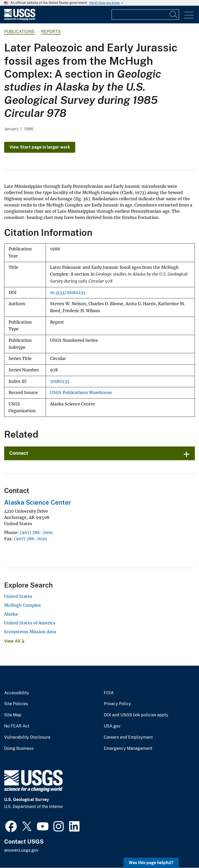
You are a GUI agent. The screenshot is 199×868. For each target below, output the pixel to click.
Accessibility (17, 693)
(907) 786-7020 (30, 539)
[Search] (174, 15)
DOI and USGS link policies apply (136, 715)
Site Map (13, 715)
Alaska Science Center (38, 502)
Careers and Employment (128, 737)
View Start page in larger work (40, 147)
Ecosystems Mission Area (30, 632)
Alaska (11, 614)
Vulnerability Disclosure (27, 737)
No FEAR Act (17, 726)
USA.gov (112, 726)
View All (14, 641)
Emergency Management (128, 749)
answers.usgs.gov (21, 850)
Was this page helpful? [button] (151, 863)
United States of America (30, 623)
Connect (19, 453)
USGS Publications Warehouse (81, 393)
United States (18, 596)
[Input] (145, 15)
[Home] (20, 19)
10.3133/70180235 (68, 293)
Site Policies (16, 704)
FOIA (109, 693)
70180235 (60, 381)
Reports (51, 32)
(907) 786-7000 (36, 532)
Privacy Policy (117, 704)
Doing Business (19, 749)
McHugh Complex (23, 605)
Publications (19, 32)
